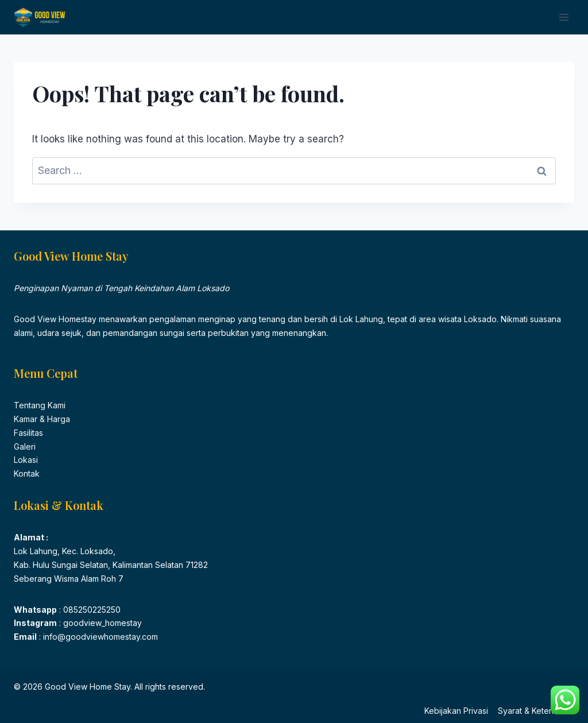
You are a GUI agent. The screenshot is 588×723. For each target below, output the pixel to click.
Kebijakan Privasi (456, 711)
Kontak (27, 473)
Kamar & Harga (42, 419)
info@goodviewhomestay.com (99, 637)
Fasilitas (28, 433)
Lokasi (26, 460)
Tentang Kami (40, 405)
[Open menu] (564, 17)
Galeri (25, 446)
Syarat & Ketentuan (534, 711)
